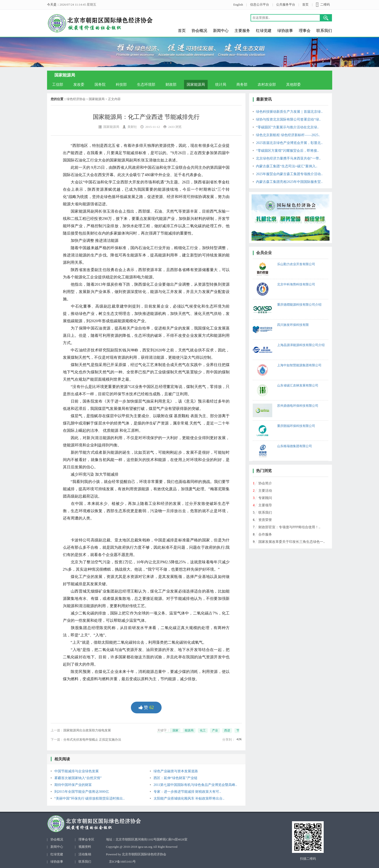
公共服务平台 (286, 5)
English (238, 5)
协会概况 (199, 31)
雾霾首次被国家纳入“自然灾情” (78, 778)
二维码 (325, 5)
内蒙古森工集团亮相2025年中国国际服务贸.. (289, 182)
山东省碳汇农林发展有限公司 (298, 385)
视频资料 (85, 847)
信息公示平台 (260, 5)
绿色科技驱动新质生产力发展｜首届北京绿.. (289, 112)
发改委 (79, 85)
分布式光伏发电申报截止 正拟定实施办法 (92, 740)
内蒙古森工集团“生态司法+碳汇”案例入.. (287, 166)
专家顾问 (265, 498)
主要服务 (242, 31)
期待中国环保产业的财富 (73, 785)
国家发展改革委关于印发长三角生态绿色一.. (292, 542)
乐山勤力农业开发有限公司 (296, 264)
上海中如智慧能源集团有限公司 (299, 365)
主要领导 (265, 505)
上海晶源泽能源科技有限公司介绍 (301, 345)
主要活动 (265, 491)
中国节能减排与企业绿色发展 (77, 771)
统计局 (221, 85)
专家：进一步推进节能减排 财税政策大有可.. (187, 792)
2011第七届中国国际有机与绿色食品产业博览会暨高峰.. (195, 785)
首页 (305, 5)
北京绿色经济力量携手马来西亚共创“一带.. (288, 158)
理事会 (305, 31)
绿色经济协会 (76, 99)
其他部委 (293, 85)
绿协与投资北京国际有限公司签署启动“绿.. (288, 119)
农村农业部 (267, 85)
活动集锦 (85, 854)
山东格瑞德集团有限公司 (295, 446)
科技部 (121, 85)
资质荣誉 (265, 520)
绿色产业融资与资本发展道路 (176, 771)
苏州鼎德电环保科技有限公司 (298, 406)
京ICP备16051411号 (122, 862)
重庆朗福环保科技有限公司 (296, 426)
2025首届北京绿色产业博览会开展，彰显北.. (289, 143)
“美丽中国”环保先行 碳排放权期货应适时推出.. (90, 798)
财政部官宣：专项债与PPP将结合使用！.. (289, 527)
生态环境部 (146, 85)
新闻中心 (221, 31)
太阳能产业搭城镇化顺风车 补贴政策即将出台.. (189, 798)
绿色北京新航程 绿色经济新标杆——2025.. (288, 135)
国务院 (100, 85)
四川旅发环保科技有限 (293, 325)
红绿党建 (264, 31)
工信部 (58, 85)
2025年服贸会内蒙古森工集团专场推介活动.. (289, 174)
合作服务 (265, 534)
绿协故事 (285, 31)
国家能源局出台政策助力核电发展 (87, 730)
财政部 (171, 85)
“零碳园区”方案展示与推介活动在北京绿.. (287, 127)
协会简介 (265, 483)
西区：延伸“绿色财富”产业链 (175, 778)
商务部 (242, 85)
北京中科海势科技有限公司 (296, 284)
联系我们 (324, 31)
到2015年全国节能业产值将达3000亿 (82, 792)
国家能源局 (196, 85)
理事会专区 (86, 839)
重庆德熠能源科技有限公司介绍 (299, 305)
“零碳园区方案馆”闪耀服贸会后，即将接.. (287, 151)
